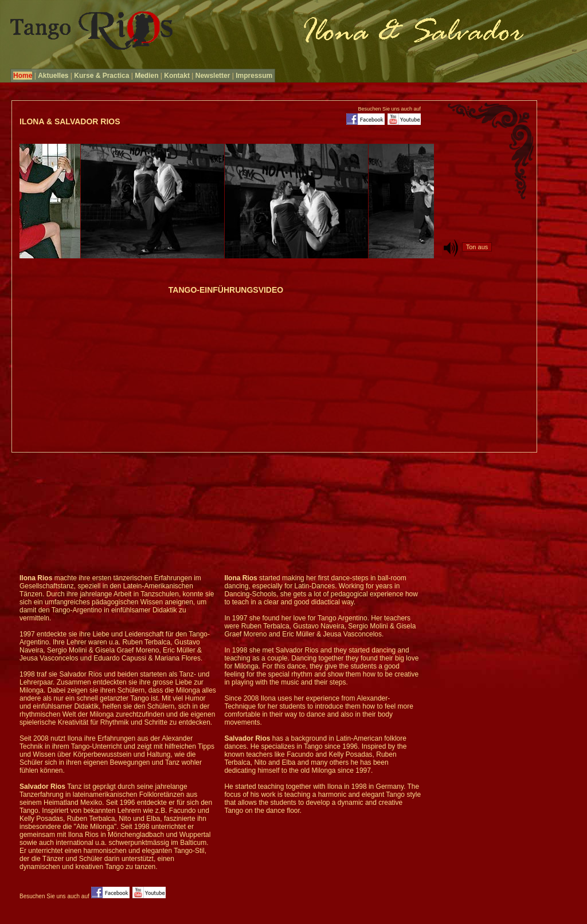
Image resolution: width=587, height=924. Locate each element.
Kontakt (177, 76)
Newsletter (213, 76)
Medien (146, 76)
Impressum (254, 76)
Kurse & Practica (101, 76)
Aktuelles (53, 76)
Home (23, 76)
